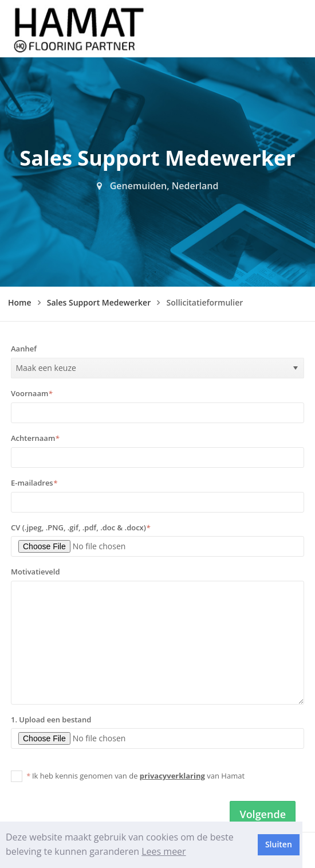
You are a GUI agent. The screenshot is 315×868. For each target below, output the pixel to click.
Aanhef (24, 349)
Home (20, 302)
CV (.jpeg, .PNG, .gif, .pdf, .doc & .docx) (80, 527)
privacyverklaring (172, 776)
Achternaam (35, 438)
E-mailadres (34, 483)
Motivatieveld (36, 572)
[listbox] (157, 368)
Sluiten (279, 844)
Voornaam (31, 393)
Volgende (263, 814)
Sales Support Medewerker (99, 302)
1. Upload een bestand (51, 720)
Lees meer (164, 851)
